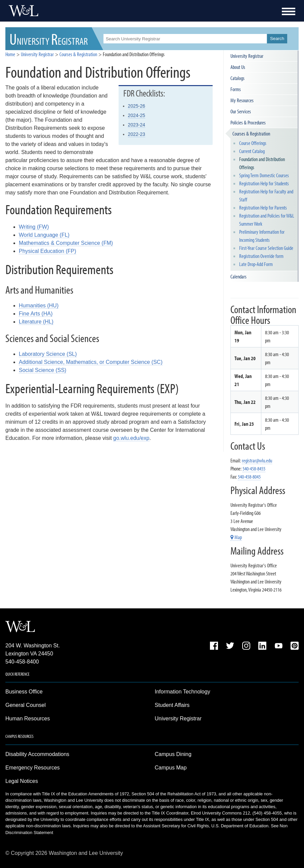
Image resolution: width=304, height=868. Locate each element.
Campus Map (171, 768)
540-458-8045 (249, 477)
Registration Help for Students (264, 183)
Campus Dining (173, 754)
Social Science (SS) (42, 370)
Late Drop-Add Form (256, 264)
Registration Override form (261, 256)
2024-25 (137, 115)
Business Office (24, 692)
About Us (238, 67)
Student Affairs (172, 705)
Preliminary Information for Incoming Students (262, 236)
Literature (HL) (36, 322)
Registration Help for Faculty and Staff (266, 195)
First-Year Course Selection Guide (266, 248)
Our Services (241, 111)
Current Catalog (252, 151)
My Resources (242, 100)
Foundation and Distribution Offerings (262, 163)
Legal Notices (22, 781)
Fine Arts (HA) (36, 314)
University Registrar (37, 54)
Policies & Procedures (248, 122)
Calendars (238, 276)
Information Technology (183, 692)
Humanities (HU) (39, 306)
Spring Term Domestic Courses (264, 175)
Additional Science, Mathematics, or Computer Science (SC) (91, 362)
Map (236, 537)
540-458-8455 (254, 468)
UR (49, 39)
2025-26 (137, 106)
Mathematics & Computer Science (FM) (66, 243)
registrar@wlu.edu (257, 460)
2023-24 (137, 125)
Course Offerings (253, 143)
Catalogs (237, 78)
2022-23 (137, 134)
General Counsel (26, 705)
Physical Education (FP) (48, 251)
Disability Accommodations (37, 754)
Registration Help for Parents (263, 207)
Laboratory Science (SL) (48, 354)
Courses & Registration (251, 134)
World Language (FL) (44, 235)
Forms (236, 89)
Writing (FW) (34, 227)
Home (10, 54)
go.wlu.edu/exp (131, 438)
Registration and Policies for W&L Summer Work (267, 220)
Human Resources (28, 719)
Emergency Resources (33, 768)
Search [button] (277, 39)
